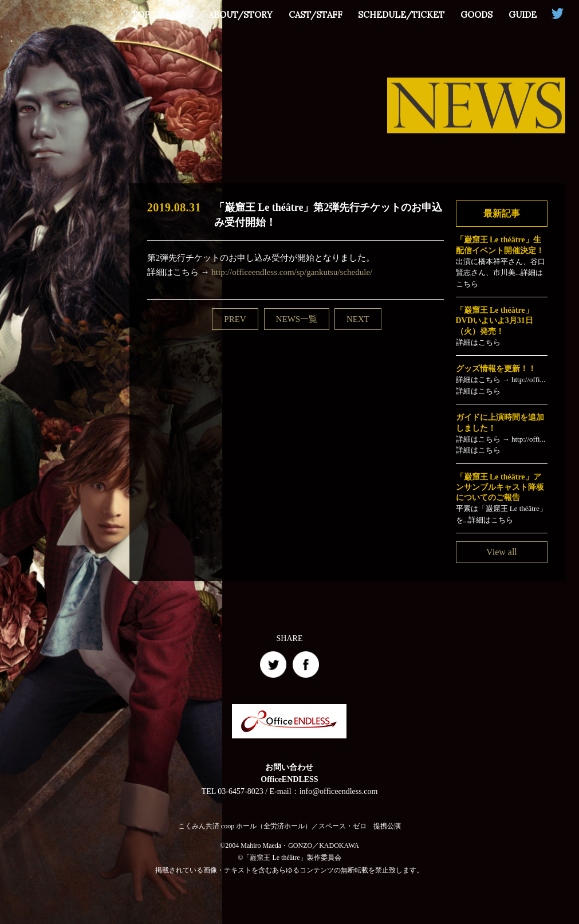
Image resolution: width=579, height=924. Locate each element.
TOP (140, 15)
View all (502, 552)
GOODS (476, 15)
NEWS (179, 15)
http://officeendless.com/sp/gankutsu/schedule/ (292, 272)
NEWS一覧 (297, 319)
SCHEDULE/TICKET (401, 15)
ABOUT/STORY (240, 15)
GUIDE (523, 15)
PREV (235, 319)
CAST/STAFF (315, 15)
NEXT (358, 319)
